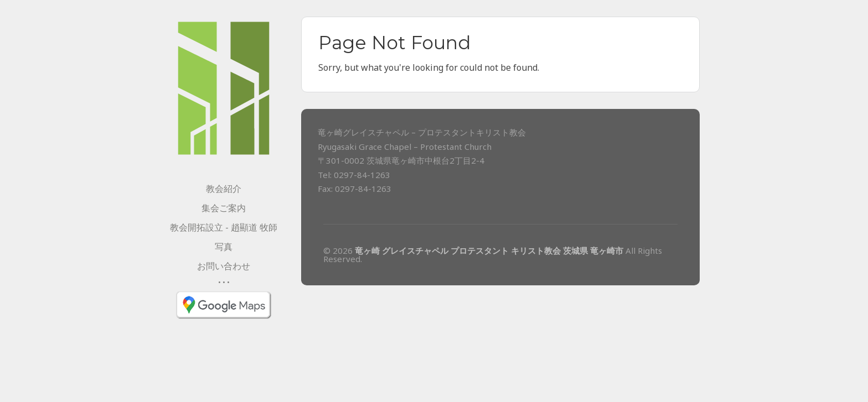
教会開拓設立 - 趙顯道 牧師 (224, 227)
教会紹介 (224, 189)
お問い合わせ (224, 266)
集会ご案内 (224, 208)
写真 (224, 247)
